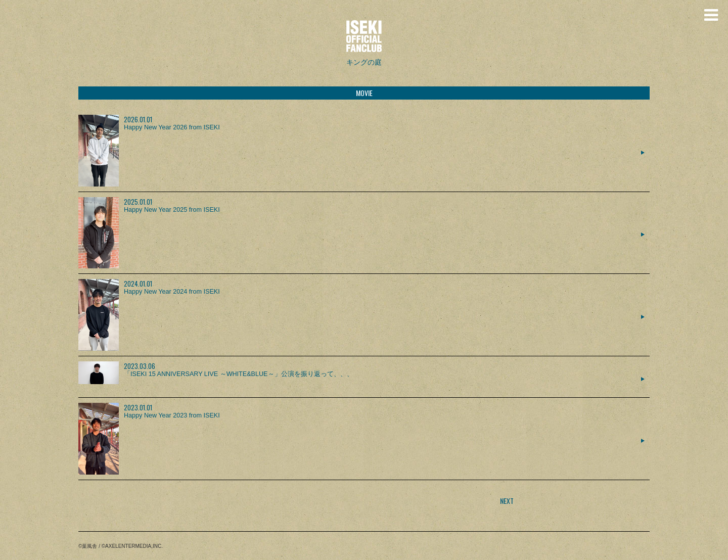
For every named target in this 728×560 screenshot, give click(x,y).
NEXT (507, 501)
